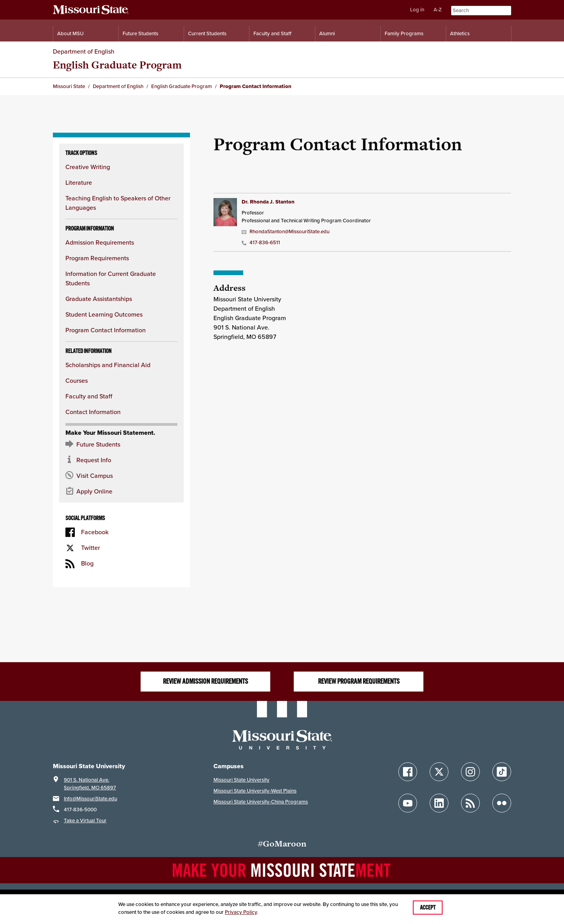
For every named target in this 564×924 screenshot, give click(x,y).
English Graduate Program (117, 65)
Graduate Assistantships (99, 299)
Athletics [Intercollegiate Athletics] (460, 33)
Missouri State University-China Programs (261, 802)
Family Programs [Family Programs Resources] (404, 33)
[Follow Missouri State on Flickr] (502, 803)
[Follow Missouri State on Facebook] (408, 772)
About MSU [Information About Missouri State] (70, 33)
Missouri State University (241, 780)
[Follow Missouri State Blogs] (470, 803)
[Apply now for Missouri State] (121, 492)
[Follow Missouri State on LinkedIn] (439, 803)
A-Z (438, 10)
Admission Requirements (100, 242)
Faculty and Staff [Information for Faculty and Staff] (272, 33)
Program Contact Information (106, 330)
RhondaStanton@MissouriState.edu (286, 231)
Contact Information (93, 412)
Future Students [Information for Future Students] (140, 33)
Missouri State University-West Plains (255, 791)
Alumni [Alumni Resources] (327, 33)
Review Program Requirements (359, 681)
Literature (79, 183)
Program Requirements (97, 258)
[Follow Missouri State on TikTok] (502, 772)
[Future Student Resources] (121, 445)
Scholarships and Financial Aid (108, 365)
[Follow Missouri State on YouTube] (408, 803)
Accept (428, 908)
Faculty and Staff (89, 396)
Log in (417, 10)
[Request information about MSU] (121, 460)
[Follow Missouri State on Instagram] (470, 772)
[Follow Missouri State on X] (439, 772)
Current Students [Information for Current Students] (207, 33)
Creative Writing (88, 167)
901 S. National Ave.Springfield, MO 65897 (90, 784)
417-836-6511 (261, 242)
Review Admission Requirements (205, 681)
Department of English (84, 51)
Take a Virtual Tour (85, 820)
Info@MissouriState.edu (90, 799)
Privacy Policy (241, 912)
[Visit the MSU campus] (121, 476)
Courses (77, 381)
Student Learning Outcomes (104, 314)
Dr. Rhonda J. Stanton (268, 202)
